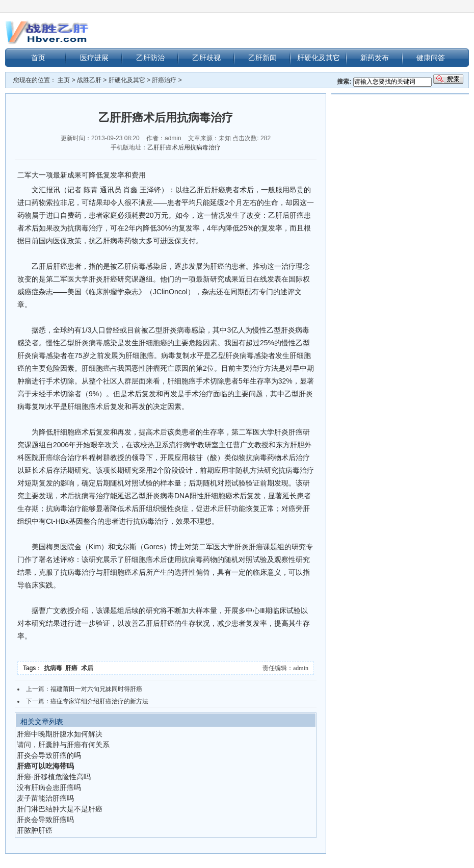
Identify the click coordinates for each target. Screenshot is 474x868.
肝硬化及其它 (319, 58)
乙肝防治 (150, 58)
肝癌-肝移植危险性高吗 (54, 777)
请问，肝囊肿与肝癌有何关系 (63, 745)
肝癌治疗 (164, 80)
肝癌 (73, 668)
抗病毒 (55, 668)
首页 (38, 58)
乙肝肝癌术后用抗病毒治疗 (184, 147)
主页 (64, 80)
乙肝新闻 (262, 58)
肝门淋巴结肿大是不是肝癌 (60, 809)
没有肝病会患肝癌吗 (49, 787)
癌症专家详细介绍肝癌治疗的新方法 (99, 701)
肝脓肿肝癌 (35, 830)
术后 (88, 668)
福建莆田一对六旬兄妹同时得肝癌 (96, 689)
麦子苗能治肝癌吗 (45, 798)
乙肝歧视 (206, 58)
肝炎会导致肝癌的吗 (49, 755)
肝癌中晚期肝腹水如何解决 (60, 734)
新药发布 (375, 58)
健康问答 (431, 58)
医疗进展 (94, 58)
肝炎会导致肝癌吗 (45, 820)
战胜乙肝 (89, 80)
